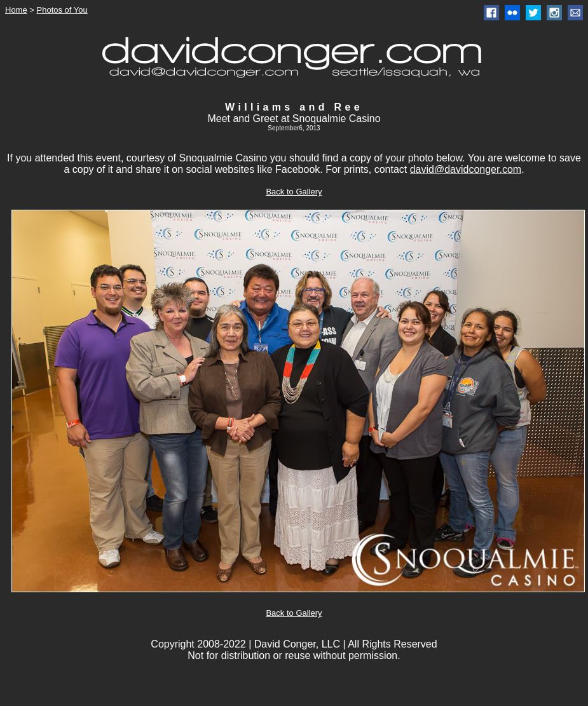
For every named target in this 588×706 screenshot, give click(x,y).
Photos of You (62, 10)
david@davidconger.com (466, 169)
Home (16, 10)
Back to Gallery (294, 192)
